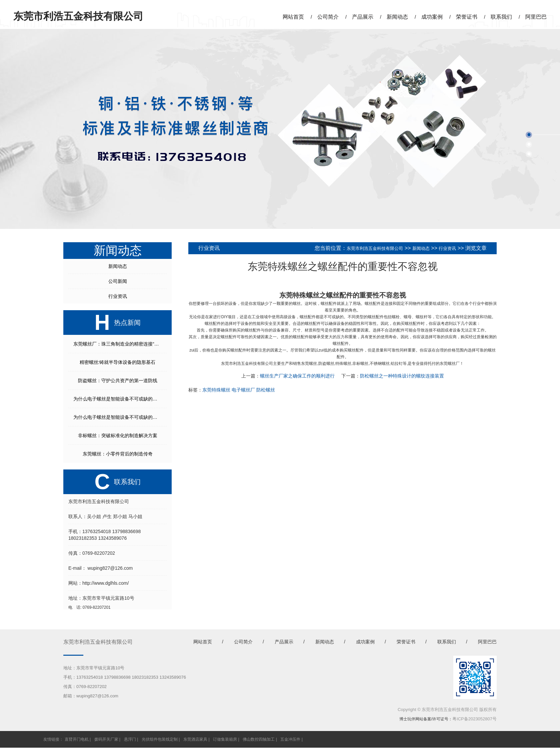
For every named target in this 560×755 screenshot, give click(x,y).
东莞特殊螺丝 (299, 295)
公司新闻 (118, 281)
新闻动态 (397, 17)
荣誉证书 (467, 17)
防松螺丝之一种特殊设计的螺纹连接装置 (402, 376)
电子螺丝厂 (243, 390)
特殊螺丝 (343, 364)
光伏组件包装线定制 (160, 739)
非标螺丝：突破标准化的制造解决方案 (118, 435)
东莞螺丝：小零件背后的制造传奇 (118, 454)
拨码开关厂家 (106, 739)
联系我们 (501, 17)
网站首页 (293, 17)
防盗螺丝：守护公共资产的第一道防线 (118, 380)
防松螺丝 (266, 390)
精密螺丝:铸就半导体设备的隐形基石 (118, 362)
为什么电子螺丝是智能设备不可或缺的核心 (118, 399)
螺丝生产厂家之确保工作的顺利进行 (297, 376)
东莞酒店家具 (195, 739)
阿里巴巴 (536, 17)
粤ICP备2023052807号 (474, 719)
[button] (529, 135)
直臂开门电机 (77, 739)
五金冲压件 (290, 739)
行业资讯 (118, 296)
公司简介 (328, 17)
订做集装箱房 (225, 739)
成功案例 (432, 17)
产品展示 (363, 17)
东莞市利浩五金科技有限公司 (375, 248)
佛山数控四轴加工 (259, 739)
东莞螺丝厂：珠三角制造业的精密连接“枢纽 (118, 344)
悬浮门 (130, 739)
